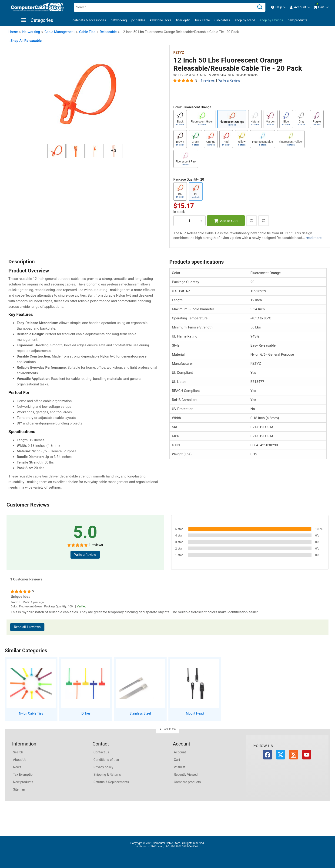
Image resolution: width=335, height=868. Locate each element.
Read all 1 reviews (27, 627)
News (17, 767)
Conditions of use (106, 760)
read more (314, 238)
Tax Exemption (24, 775)
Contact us (101, 752)
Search (18, 752)
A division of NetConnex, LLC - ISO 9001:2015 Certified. (167, 846)
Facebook (268, 755)
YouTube (307, 755)
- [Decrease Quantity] (178, 221)
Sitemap (19, 789)
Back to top (169, 729)
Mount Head (195, 713)
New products (298, 20)
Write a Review (229, 81)
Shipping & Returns (107, 775)
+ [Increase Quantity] (201, 221)
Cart (177, 760)
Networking (119, 20)
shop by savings (271, 20)
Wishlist (179, 767)
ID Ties (86, 713)
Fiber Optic (183, 20)
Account (180, 752)
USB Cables (222, 20)
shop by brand (245, 20)
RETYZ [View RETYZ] (179, 53)
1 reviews (208, 81)
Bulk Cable (203, 20)
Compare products (187, 782)
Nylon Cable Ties (31, 713)
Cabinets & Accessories (89, 20)
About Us (20, 760)
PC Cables (138, 20)
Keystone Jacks (161, 20)
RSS (294, 755)
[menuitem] (279, 7)
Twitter (281, 755)
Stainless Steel (140, 713)
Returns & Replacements (111, 782)
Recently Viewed (186, 775)
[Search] (260, 7)
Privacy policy (103, 767)
